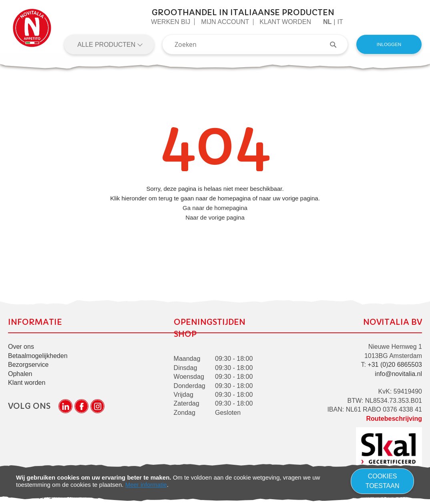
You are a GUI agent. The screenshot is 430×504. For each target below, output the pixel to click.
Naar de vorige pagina (215, 217)
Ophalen (20, 374)
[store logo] (32, 31)
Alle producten (107, 45)
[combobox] (255, 44)
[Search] (337, 44)
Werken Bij (171, 22)
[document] (215, 481)
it (340, 22)
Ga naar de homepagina (215, 208)
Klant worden (285, 22)
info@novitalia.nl (398, 374)
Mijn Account (225, 22)
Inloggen (389, 44)
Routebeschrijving (394, 419)
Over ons (21, 347)
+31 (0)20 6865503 (395, 365)
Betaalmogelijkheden (38, 356)
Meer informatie (146, 485)
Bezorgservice (28, 365)
